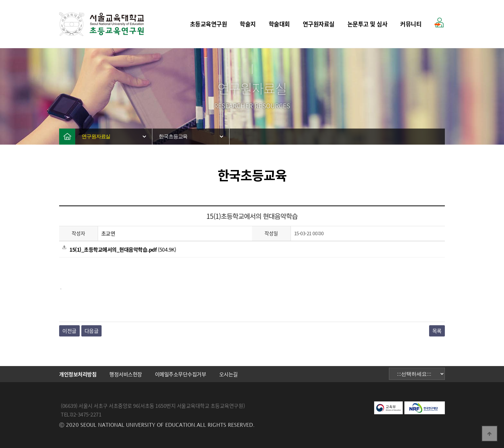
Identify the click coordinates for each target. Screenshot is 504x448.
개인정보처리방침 (78, 374)
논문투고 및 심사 (368, 24)
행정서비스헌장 (126, 374)
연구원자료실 (319, 24)
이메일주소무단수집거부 (181, 374)
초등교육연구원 (209, 24)
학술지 (248, 24)
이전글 (69, 331)
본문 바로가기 (0, 0)
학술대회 (279, 24)
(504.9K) (119, 249)
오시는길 (229, 374)
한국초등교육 (173, 136)
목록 (437, 331)
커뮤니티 (411, 24)
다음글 (92, 331)
